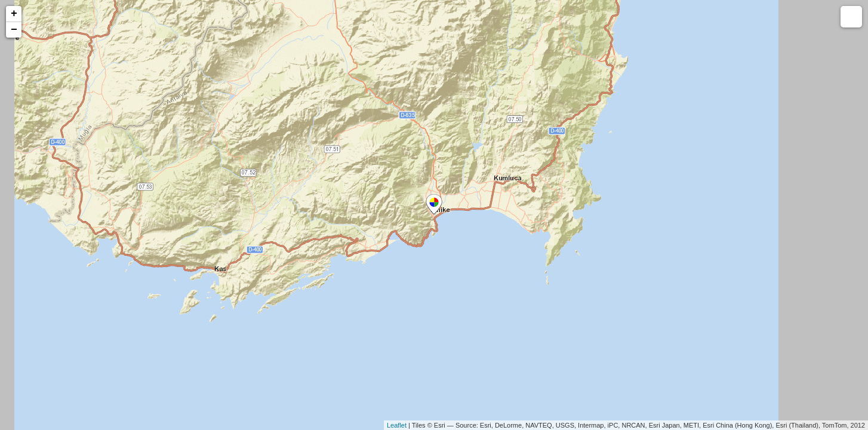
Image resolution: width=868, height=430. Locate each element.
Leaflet (397, 425)
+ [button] (14, 14)
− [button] (14, 30)
